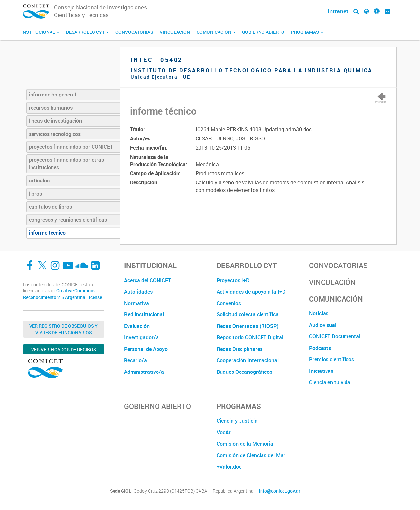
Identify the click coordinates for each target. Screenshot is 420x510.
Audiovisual (323, 325)
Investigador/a (141, 337)
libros (35, 194)
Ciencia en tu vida (330, 382)
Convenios (229, 303)
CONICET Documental (335, 336)
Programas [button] (307, 32)
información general (52, 95)
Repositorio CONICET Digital (250, 337)
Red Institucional (144, 314)
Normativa (136, 303)
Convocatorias (134, 32)
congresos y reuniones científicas (68, 220)
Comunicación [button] (216, 32)
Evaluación (137, 326)
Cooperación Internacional (248, 360)
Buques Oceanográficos (244, 372)
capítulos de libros (50, 207)
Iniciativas (321, 371)
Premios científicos (332, 359)
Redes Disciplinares (240, 349)
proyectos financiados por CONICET (71, 147)
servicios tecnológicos (55, 134)
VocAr (224, 432)
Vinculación (175, 32)
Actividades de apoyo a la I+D (251, 292)
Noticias (319, 313)
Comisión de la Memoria (245, 444)
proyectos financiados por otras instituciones (66, 164)
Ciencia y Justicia (237, 421)
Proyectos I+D (233, 280)
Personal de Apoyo (146, 349)
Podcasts (320, 348)
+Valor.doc (229, 467)
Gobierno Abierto (263, 32)
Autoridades (138, 292)
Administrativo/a (144, 372)
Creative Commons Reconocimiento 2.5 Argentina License (63, 294)
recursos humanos (51, 108)
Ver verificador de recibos (64, 349)
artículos (39, 181)
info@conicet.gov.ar (280, 491)
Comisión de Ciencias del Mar (251, 455)
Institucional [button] (40, 32)
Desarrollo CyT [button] (87, 32)
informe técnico (47, 233)
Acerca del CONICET (147, 280)
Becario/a (136, 360)
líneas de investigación (55, 121)
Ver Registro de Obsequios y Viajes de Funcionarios (63, 329)
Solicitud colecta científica (248, 314)
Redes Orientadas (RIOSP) (247, 326)
